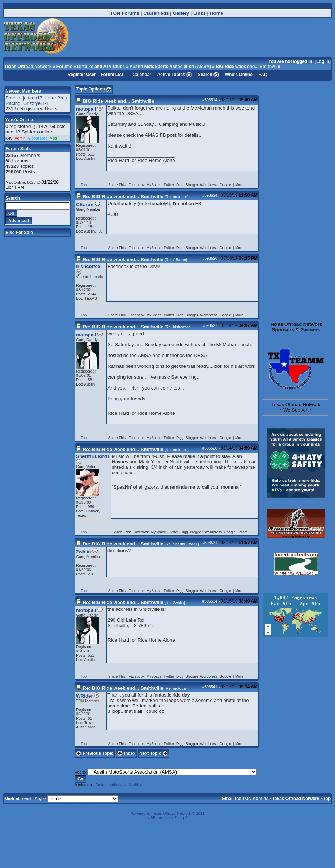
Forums (64, 67)
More (239, 185)
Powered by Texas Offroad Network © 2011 (168, 813)
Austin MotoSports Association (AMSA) (170, 67)
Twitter (169, 185)
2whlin (83, 552)
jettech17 (33, 98)
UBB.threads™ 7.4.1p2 (167, 818)
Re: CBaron (176, 260)
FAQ (263, 75)
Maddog (135, 785)
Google (226, 185)
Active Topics (171, 75)
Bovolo (13, 98)
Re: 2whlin (175, 603)
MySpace (154, 185)
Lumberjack (116, 785)
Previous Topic (95, 753)
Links (200, 13)
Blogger (192, 185)
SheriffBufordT (93, 456)
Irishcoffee (88, 266)
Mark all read (18, 799)
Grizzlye (32, 103)
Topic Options (94, 89)
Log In (323, 61)
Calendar (142, 75)
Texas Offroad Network (28, 67)
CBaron (85, 205)
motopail (86, 109)
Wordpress (209, 185)
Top (84, 185)
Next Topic (154, 753)
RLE (48, 103)
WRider (84, 696)
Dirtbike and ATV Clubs (101, 67)
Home (217, 13)
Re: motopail (177, 197)
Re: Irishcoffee (178, 327)
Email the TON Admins (245, 799)
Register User (82, 75)
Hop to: (81, 772)
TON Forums (125, 13)
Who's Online (239, 75)
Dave (100, 785)
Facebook (137, 185)
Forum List (112, 75)
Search (205, 75)
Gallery (181, 13)
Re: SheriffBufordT (182, 544)
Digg (180, 185)
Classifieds (156, 13)
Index (126, 753)
